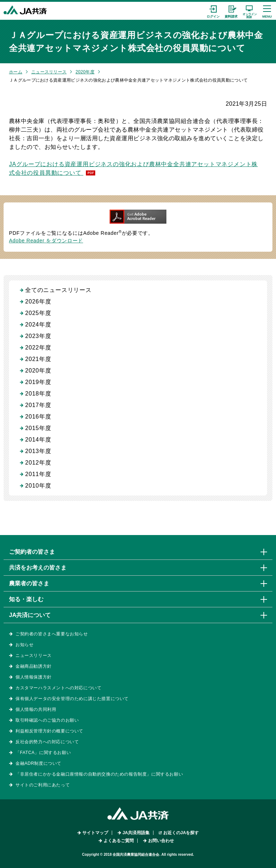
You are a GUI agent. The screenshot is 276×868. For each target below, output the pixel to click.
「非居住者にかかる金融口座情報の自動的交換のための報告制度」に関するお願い (99, 774)
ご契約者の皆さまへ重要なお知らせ (52, 634)
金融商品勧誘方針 (34, 666)
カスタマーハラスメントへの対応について (58, 688)
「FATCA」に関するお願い (43, 753)
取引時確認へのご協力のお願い (47, 720)
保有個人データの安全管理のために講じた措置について (72, 699)
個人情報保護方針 (34, 677)
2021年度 (38, 359)
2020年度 (85, 72)
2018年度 (38, 394)
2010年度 (38, 486)
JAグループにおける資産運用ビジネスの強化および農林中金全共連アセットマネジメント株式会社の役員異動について (133, 168)
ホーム (16, 72)
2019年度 (38, 382)
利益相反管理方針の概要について (49, 731)
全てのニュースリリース (58, 290)
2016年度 (38, 417)
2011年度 (38, 474)
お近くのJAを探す (181, 833)
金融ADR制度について (38, 763)
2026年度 (38, 301)
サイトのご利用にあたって (43, 785)
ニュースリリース (49, 72)
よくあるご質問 (119, 841)
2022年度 (38, 348)
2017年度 (38, 405)
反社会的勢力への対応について (47, 742)
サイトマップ (95, 833)
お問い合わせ (161, 841)
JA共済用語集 (136, 833)
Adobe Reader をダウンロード (46, 241)
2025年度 (38, 313)
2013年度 (38, 451)
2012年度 (38, 463)
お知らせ (24, 645)
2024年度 (38, 325)
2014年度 (38, 440)
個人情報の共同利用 (36, 709)
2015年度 (38, 428)
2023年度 (38, 336)
